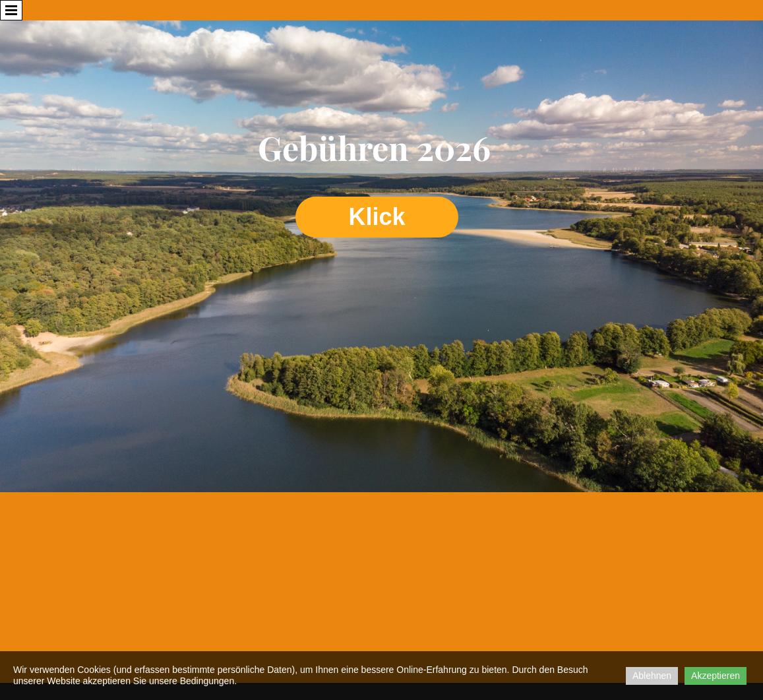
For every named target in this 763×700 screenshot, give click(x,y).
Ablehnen (652, 676)
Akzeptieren (716, 676)
